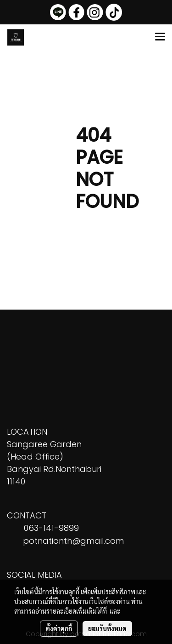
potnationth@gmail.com (73, 541)
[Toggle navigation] (160, 37)
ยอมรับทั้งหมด (107, 628)
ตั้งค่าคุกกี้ (59, 628)
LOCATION (27, 432)
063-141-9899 (51, 528)
